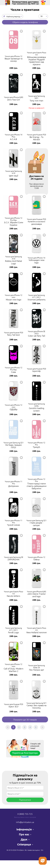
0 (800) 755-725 (25, 814)
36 (41, 16)
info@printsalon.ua (25, 822)
